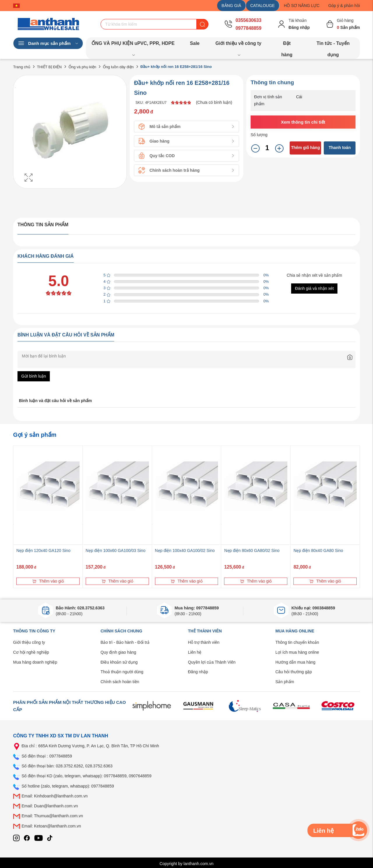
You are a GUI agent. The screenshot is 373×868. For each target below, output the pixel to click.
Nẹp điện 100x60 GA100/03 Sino (116, 550)
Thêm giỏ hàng (306, 148)
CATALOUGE (263, 6)
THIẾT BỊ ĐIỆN (49, 67)
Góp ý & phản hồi (344, 6)
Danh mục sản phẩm (48, 43)
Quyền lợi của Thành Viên (212, 662)
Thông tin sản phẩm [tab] (43, 225)
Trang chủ (22, 67)
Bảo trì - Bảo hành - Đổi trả (125, 642)
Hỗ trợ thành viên (204, 642)
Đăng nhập (198, 672)
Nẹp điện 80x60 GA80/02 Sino (252, 550)
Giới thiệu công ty (29, 642)
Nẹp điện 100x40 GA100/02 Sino (185, 550)
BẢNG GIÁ (231, 6)
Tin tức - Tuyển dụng (333, 45)
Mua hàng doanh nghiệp (35, 662)
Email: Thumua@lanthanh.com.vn (52, 816)
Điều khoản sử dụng (119, 662)
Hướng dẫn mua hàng (295, 662)
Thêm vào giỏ (48, 581)
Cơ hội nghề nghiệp (31, 652)
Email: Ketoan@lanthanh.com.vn (51, 826)
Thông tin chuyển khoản (297, 642)
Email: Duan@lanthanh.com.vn (50, 806)
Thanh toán (340, 148)
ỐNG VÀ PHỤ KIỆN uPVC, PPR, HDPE (133, 45)
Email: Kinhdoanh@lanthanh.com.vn (55, 796)
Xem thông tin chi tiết (303, 122)
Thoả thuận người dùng (122, 672)
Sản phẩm (285, 682)
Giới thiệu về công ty (238, 45)
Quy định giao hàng (118, 652)
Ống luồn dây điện (118, 67)
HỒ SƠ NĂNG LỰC (302, 6)
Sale (195, 43)
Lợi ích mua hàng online (297, 652)
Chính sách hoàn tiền (120, 682)
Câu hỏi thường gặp (294, 672)
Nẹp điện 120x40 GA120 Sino (43, 550)
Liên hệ (195, 652)
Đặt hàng (287, 45)
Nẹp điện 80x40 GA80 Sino (318, 550)
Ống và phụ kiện (82, 67)
